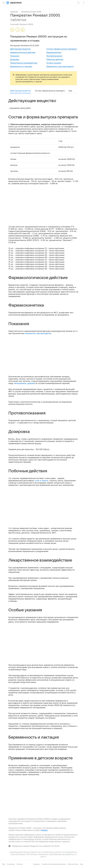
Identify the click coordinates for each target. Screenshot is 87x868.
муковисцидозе (44, 333)
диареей (31, 383)
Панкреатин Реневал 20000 (31, 12)
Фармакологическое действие (23, 53)
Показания (15, 56)
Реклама (19, 864)
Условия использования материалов (54, 864)
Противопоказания (54, 56)
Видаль (45, 830)
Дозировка (15, 60)
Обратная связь (73, 864)
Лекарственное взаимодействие (24, 63)
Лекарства (14, 12)
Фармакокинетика (54, 53)
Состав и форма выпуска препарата (62, 49)
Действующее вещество (20, 49)
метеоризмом (20, 383)
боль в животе (42, 481)
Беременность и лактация (21, 67)
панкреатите (30, 333)
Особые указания (54, 63)
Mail (4, 864)
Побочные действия (55, 60)
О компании (11, 864)
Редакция (36, 864)
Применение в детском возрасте (60, 67)
